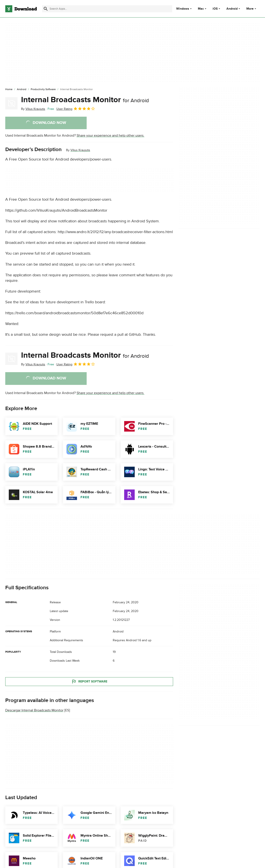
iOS (215, 9)
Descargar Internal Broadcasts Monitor (34, 710)
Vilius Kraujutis (80, 150)
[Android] (22, 89)
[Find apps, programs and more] (107, 9)
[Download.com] (21, 9)
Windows (183, 9)
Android (232, 9)
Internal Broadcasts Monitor (85, 100)
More (252, 9)
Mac (201, 9)
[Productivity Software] (43, 89)
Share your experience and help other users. (110, 136)
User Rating (76, 109)
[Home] (9, 89)
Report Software (89, 681)
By (33, 109)
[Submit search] (46, 9)
